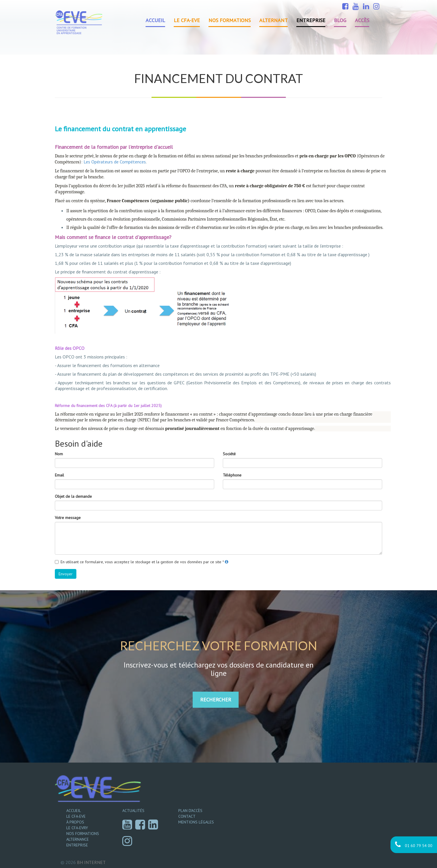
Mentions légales (196, 822)
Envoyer (66, 574)
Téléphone (232, 475)
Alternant (273, 20)
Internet (91, 862)
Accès (362, 20)
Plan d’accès (190, 811)
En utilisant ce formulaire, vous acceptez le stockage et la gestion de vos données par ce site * (142, 562)
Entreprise (311, 20)
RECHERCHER (216, 700)
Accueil (155, 20)
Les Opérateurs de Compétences (115, 162)
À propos (75, 822)
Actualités (133, 811)
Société (229, 454)
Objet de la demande (73, 496)
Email (59, 475)
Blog (340, 20)
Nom (59, 454)
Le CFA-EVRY (77, 828)
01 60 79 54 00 (414, 845)
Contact (187, 816)
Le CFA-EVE (187, 20)
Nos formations (230, 20)
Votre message (68, 518)
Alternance (78, 839)
